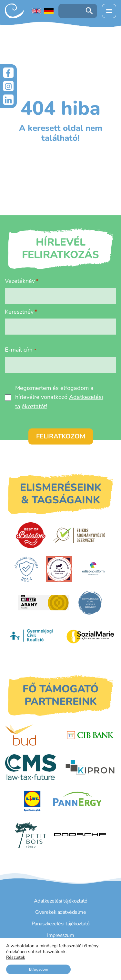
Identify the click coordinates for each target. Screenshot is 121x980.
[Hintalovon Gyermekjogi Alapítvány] (59, 569)
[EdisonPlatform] (93, 569)
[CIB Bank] (90, 735)
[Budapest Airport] (31, 735)
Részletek (16, 958)
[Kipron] (90, 767)
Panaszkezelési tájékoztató (61, 924)
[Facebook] (8, 73)
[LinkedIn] (8, 100)
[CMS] (31, 767)
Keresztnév (19, 312)
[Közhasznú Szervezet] (26, 569)
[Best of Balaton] (30, 535)
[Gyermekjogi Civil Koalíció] (32, 636)
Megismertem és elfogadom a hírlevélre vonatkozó (59, 397)
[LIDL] (32, 801)
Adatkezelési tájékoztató (61, 901)
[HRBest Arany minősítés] (44, 603)
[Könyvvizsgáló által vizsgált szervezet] (90, 603)
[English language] (36, 11)
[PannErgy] (78, 801)
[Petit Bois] (30, 835)
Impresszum (60, 935)
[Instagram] (8, 86)
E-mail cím (20, 350)
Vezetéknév (20, 281)
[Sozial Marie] (90, 636)
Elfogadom (39, 969)
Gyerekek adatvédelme (60, 912)
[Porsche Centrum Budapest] (80, 835)
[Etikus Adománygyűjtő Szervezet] (79, 535)
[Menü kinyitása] (109, 11)
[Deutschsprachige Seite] (49, 11)
